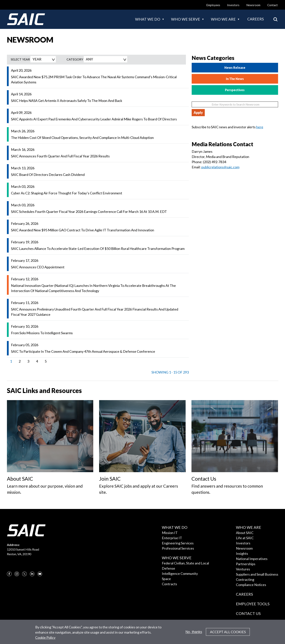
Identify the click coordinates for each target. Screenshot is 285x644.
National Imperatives (252, 559)
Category (75, 59)
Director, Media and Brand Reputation (221, 157)
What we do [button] (148, 19)
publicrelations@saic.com (220, 167)
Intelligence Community (180, 573)
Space (166, 579)
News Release (235, 68)
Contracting (245, 579)
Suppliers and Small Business (257, 574)
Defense (168, 568)
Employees (213, 5)
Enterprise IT (172, 538)
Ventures (243, 569)
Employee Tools (253, 604)
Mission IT (170, 533)
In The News (235, 79)
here (260, 127)
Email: (196, 167)
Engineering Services (178, 543)
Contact (272, 5)
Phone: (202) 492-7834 (209, 162)
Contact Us (248, 613)
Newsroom (253, 5)
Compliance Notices (251, 585)
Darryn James (202, 151)
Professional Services (178, 548)
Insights (242, 553)
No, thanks (194, 633)
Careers (256, 19)
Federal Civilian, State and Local (185, 563)
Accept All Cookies (228, 634)
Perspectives (235, 90)
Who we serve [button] (186, 19)
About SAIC (245, 533)
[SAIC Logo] (26, 19)
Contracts (169, 584)
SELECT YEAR (20, 59)
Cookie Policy (45, 639)
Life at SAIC (245, 538)
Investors (233, 5)
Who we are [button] (223, 19)
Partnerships (246, 564)
